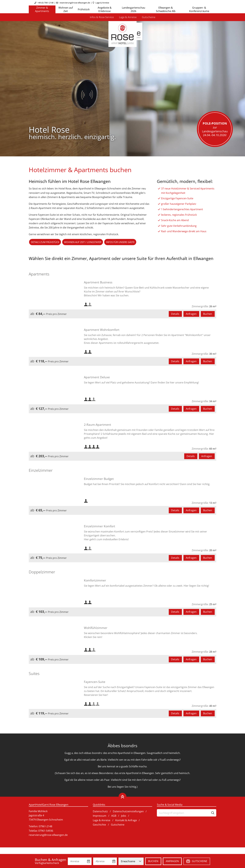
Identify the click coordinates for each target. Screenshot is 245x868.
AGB (114, 816)
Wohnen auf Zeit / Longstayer (87, 242)
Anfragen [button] (191, 314)
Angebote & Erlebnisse (105, 9)
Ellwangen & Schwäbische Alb (166, 9)
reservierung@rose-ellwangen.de (75, 3)
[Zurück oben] (122, 797)
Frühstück (84, 9)
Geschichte (99, 825)
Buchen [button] (208, 314)
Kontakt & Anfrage (126, 821)
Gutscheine (149, 17)
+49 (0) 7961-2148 (45, 3)
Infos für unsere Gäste (127, 242)
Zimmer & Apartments (42, 9)
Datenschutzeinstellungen (128, 812)
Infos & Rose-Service (102, 17)
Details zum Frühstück (46, 242)
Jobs (124, 816)
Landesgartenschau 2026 (134, 9)
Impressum (100, 816)
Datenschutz (100, 812)
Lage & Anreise (102, 3)
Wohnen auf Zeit (66, 9)
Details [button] (175, 314)
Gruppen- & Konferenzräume (199, 9)
